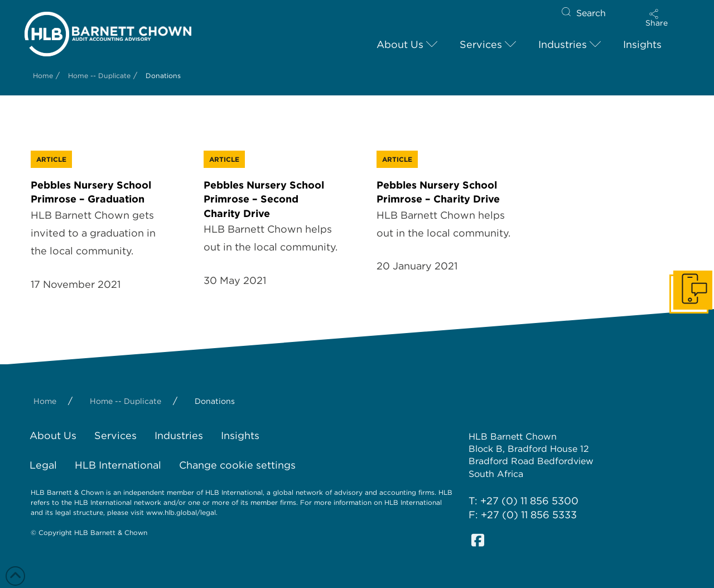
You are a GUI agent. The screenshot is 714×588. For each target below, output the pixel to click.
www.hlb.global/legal (181, 512)
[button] (657, 18)
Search (591, 13)
